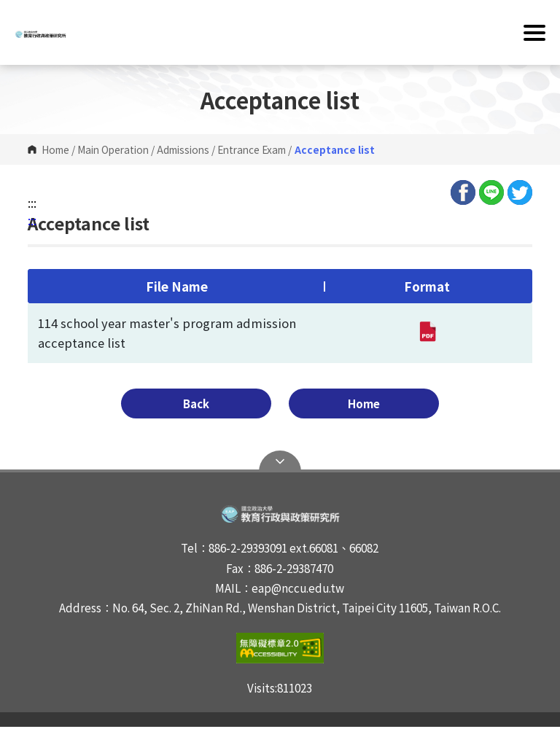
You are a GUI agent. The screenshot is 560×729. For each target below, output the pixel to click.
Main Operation (113, 149)
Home (55, 149)
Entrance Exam (252, 149)
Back (230, 405)
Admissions (183, 149)
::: (32, 203)
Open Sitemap (280, 464)
